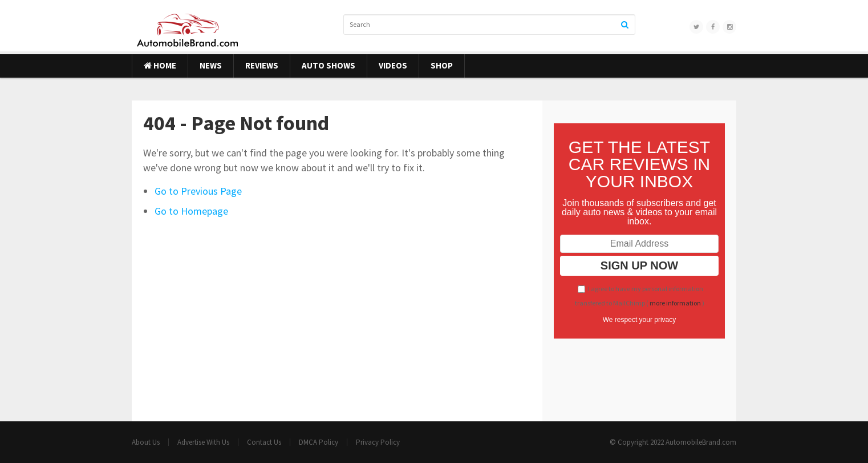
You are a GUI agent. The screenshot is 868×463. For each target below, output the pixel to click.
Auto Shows (328, 65)
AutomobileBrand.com (701, 442)
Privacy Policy (378, 442)
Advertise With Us (203, 442)
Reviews (262, 65)
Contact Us (264, 442)
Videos (393, 65)
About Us (146, 442)
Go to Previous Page (198, 191)
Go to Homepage (191, 211)
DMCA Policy (319, 442)
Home (160, 65)
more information (675, 303)
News (211, 65)
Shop (442, 65)
